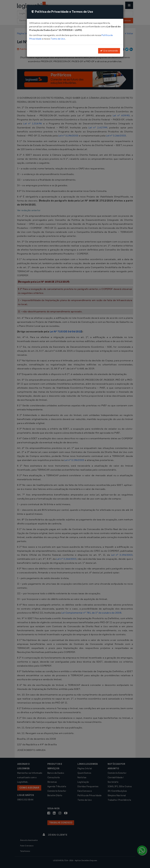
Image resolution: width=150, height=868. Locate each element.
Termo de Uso (58, 39)
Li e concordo (109, 51)
